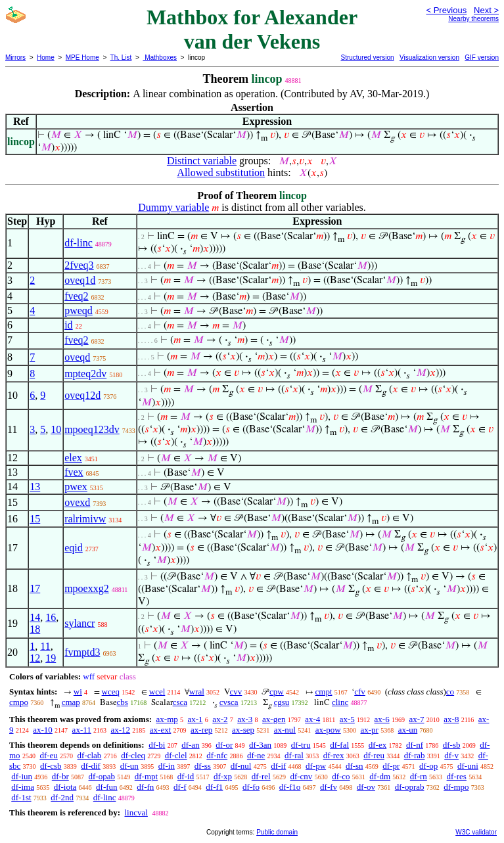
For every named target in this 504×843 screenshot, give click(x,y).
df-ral (294, 755)
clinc (340, 702)
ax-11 (82, 730)
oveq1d (80, 280)
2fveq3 (79, 265)
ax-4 (312, 719)
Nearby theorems (473, 19)
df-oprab (410, 787)
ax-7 (416, 719)
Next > (486, 10)
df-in (167, 766)
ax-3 (245, 719)
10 (56, 429)
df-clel (176, 755)
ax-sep (243, 730)
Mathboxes (160, 57)
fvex (74, 472)
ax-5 (347, 719)
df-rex (334, 755)
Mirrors (15, 57)
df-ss (203, 766)
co (450, 692)
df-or (224, 745)
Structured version (367, 57)
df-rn (419, 776)
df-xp (223, 776)
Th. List (121, 57)
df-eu (48, 755)
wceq (111, 692)
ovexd (77, 502)
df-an (190, 745)
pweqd (79, 310)
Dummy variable (173, 207)
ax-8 (451, 719)
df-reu (374, 755)
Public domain (277, 832)
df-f (180, 787)
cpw (277, 692)
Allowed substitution (221, 172)
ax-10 (43, 730)
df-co (341, 776)
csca (180, 702)
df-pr (391, 766)
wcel (157, 692)
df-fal (339, 745)
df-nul (241, 766)
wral (197, 692)
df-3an (260, 745)
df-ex (378, 745)
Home (46, 57)
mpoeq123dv (92, 429)
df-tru (301, 745)
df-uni (468, 766)
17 (35, 588)
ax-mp (167, 719)
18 (35, 629)
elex (73, 458)
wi (78, 692)
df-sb (452, 745)
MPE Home (82, 57)
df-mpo (456, 787)
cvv (236, 692)
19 (51, 658)
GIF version (482, 57)
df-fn (145, 787)
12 (35, 658)
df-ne (256, 755)
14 (35, 617)
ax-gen (274, 719)
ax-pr (369, 730)
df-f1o (290, 787)
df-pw (316, 766)
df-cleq (133, 755)
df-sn (355, 766)
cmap (71, 702)
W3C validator (476, 832)
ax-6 (382, 719)
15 (35, 519)
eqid (74, 548)
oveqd (77, 357)
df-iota (65, 787)
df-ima (23, 787)
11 (45, 646)
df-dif (91, 766)
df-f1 (214, 787)
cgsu (281, 702)
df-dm (380, 776)
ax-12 (120, 730)
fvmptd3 (82, 652)
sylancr (80, 623)
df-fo (251, 787)
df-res (457, 776)
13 (35, 487)
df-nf (415, 745)
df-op (428, 766)
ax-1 (195, 719)
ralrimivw (85, 519)
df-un (129, 766)
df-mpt (146, 776)
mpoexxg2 (87, 588)
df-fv (329, 787)
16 (51, 617)
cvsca (229, 702)
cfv (360, 692)
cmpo (19, 702)
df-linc (79, 243)
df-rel (261, 776)
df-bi (157, 745)
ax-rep (201, 730)
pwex (76, 487)
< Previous (446, 10)
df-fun (107, 787)
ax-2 (220, 719)
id (68, 325)
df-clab (90, 755)
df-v (451, 755)
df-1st (21, 797)
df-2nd (62, 797)
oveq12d (82, 395)
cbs (123, 702)
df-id (186, 776)
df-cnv (301, 776)
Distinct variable (202, 161)
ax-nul (285, 730)
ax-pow (328, 730)
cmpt (324, 692)
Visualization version (429, 57)
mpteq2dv (85, 374)
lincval (136, 812)
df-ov (366, 787)
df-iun (22, 776)
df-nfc (217, 755)
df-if (278, 766)
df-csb (51, 766)
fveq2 (76, 296)
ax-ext (160, 730)
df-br (60, 776)
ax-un (408, 730)
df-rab (415, 755)
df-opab (102, 776)
